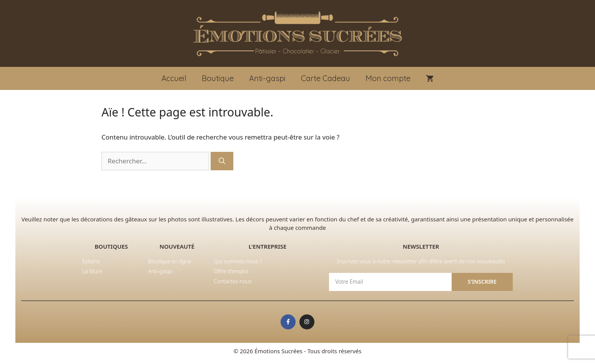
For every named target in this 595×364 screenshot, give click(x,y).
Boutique (218, 78)
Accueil (174, 78)
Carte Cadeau (326, 78)
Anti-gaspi (267, 78)
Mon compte (388, 78)
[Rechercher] (222, 161)
